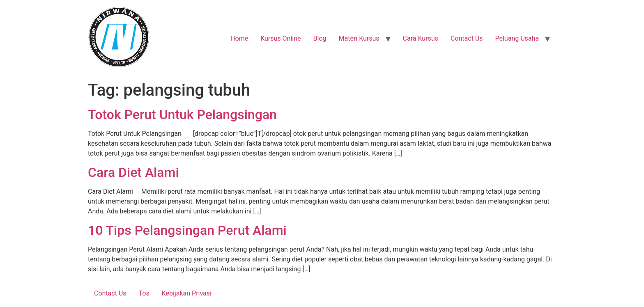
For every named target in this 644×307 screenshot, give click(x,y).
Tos (144, 293)
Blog (320, 38)
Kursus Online (281, 38)
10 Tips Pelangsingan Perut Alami (187, 230)
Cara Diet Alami (133, 172)
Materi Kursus (359, 38)
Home (239, 38)
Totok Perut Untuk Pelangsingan (182, 115)
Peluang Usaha (517, 38)
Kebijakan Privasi (187, 293)
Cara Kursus (421, 38)
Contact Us (467, 38)
